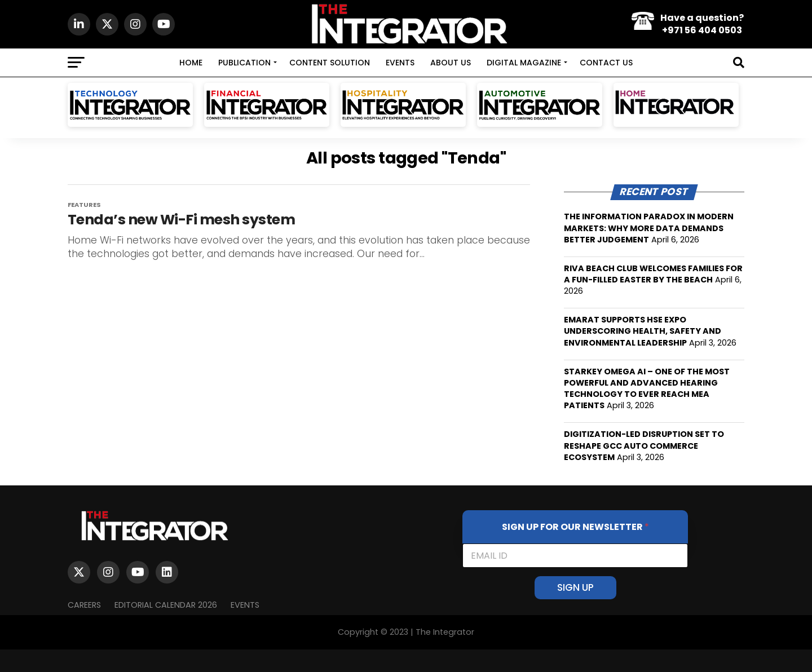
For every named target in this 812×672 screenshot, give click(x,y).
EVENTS (400, 63)
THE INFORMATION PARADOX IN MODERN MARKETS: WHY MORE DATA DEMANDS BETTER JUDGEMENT (649, 228)
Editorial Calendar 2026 (166, 605)
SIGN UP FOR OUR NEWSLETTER (575, 527)
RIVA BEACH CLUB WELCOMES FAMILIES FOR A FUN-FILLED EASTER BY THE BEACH (653, 274)
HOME (191, 63)
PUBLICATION (244, 63)
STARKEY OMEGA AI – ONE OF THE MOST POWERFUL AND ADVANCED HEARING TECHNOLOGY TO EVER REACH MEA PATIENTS (647, 388)
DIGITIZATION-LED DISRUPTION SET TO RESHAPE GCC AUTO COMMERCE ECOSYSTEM (644, 445)
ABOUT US (451, 63)
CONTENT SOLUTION (330, 63)
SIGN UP (575, 587)
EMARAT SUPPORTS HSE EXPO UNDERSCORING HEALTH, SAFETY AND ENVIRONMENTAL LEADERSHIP (643, 331)
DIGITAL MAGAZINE (524, 63)
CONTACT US (606, 63)
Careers (84, 605)
